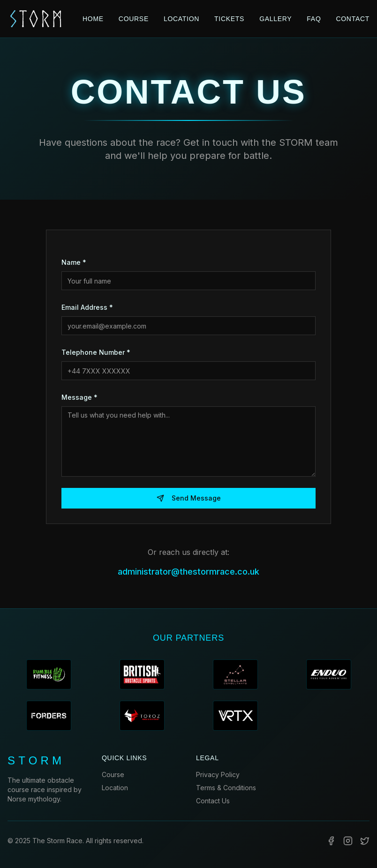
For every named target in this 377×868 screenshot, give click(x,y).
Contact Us (213, 801)
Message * (79, 397)
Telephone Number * (96, 352)
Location (115, 788)
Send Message (189, 498)
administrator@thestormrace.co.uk (188, 572)
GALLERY (275, 19)
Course (113, 774)
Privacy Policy (218, 774)
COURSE (134, 19)
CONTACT (353, 19)
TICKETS (229, 19)
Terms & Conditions (226, 788)
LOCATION (181, 19)
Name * (74, 262)
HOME (93, 19)
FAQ (314, 19)
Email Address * (87, 307)
